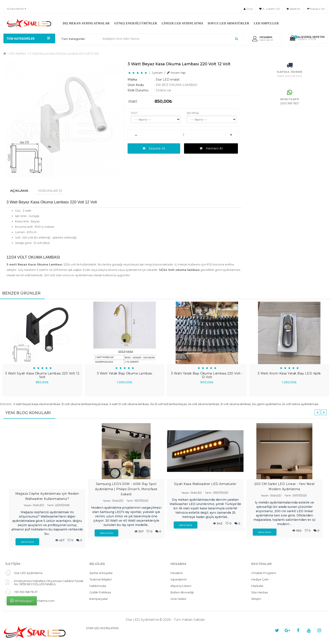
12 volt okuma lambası (236, 404)
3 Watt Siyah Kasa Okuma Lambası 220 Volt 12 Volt (42, 375)
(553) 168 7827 (290, 103)
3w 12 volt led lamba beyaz (168, 404)
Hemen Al (211, 148)
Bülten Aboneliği (182, 593)
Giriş (248, 9)
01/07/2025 (300, 496)
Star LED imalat (168, 80)
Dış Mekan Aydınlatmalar (86, 23)
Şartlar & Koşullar (101, 573)
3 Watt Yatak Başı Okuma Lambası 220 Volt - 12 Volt (207, 375)
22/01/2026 (62, 505)
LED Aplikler (18, 53)
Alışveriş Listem (181, 586)
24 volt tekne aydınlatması (300, 404)
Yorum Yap (176, 73)
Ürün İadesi (178, 599)
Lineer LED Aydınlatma (182, 23)
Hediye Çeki (260, 580)
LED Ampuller (266, 23)
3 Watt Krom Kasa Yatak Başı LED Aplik (289, 374)
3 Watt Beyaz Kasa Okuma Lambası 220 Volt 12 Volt (64, 53)
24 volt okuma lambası (204, 404)
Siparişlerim (179, 580)
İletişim (256, 599)
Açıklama (20, 191)
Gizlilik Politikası (100, 593)
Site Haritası (260, 593)
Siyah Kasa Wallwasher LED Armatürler (205, 484)
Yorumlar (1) (52, 191)
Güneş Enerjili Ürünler (136, 23)
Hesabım (177, 573)
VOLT (134, 113)
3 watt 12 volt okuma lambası (129, 404)
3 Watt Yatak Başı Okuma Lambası (125, 374)
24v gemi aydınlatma (266, 404)
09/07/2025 (220, 493)
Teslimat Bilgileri (101, 580)
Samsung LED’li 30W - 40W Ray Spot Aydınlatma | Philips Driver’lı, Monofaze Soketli (126, 489)
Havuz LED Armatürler (229, 23)
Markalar (257, 586)
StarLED (38, 505)
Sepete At (154, 148)
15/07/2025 (141, 501)
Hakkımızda (98, 586)
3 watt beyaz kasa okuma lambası (37, 404)
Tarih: (51, 505)
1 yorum (157, 73)
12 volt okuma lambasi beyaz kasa (85, 404)
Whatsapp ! (22, 601)
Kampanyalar (99, 599)
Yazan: (28, 505)
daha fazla (27, 542)
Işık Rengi (193, 113)
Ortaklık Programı (264, 573)
